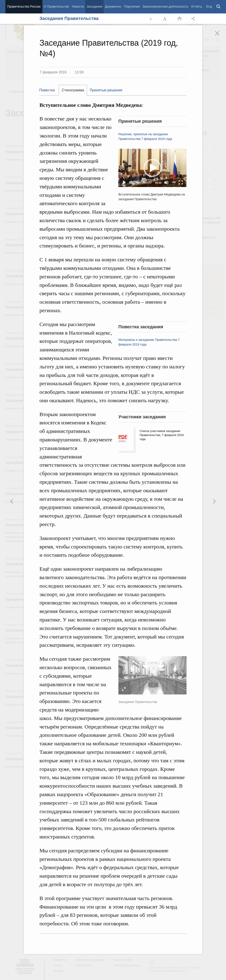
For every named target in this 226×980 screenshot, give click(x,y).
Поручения (132, 6)
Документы (113, 6)
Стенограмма (73, 90)
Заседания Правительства (69, 18)
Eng (209, 6)
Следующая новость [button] (12, 501)
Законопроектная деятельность (165, 6)
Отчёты (197, 6)
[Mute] (166, 183)
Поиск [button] (219, 7)
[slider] (141, 183)
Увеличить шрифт (165, 19)
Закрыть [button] (220, 36)
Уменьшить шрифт (151, 19)
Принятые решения (106, 90)
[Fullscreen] (181, 183)
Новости (78, 6)
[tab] (49, 90)
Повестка (47, 90)
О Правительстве (56, 6)
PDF (123, 437)
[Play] (124, 183)
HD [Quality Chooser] (174, 182)
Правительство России (24, 6)
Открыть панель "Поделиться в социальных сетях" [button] (194, 19)
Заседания (94, 6)
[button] (152, 168)
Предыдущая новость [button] (214, 501)
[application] (152, 168)
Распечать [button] (180, 19)
